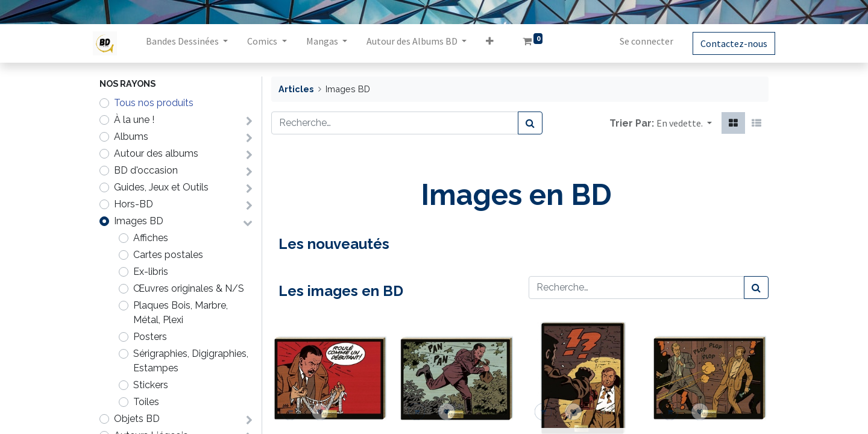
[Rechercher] (530, 123)
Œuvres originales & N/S (189, 288)
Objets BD (137, 419)
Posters (150, 337)
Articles (296, 89)
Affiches (151, 238)
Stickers (151, 385)
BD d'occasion (146, 170)
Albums (131, 137)
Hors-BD (134, 204)
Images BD (139, 221)
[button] (496, 43)
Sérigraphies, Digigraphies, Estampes (191, 361)
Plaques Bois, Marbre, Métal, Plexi (181, 313)
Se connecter (640, 41)
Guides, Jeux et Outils (161, 187)
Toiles (146, 402)
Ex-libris (151, 272)
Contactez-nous (727, 43)
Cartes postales (168, 255)
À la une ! (134, 120)
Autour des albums (156, 153)
